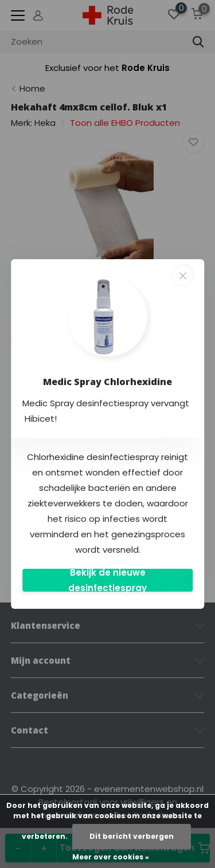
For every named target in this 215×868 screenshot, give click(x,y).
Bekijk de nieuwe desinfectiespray (107, 580)
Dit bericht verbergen (132, 836)
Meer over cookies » (111, 857)
